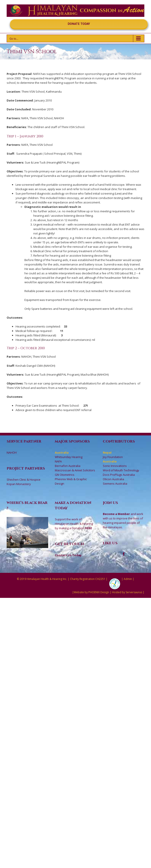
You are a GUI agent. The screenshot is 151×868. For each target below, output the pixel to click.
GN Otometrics (65, 475)
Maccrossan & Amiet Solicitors (75, 470)
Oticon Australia (113, 479)
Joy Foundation (113, 457)
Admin (128, 579)
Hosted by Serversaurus (127, 592)
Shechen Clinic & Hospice (24, 480)
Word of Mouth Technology (121, 470)
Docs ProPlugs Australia (119, 475)
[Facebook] (124, 554)
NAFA (58, 461)
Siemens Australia (115, 484)
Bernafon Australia (68, 466)
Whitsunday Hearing (69, 457)
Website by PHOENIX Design (91, 592)
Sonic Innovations (115, 466)
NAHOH (12, 453)
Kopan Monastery (19, 484)
